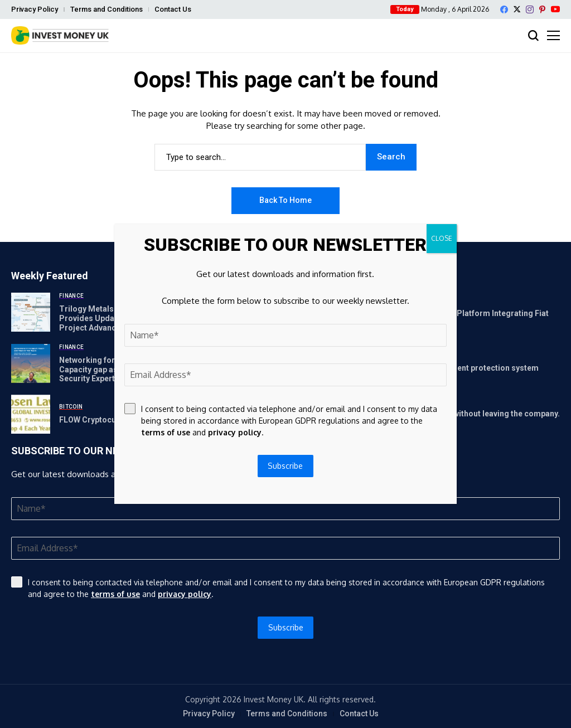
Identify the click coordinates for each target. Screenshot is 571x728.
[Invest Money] (60, 35)
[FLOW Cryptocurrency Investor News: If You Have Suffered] (31, 414)
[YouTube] (555, 9)
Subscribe (286, 627)
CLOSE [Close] (442, 238)
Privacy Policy (35, 9)
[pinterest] (542, 9)
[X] (517, 9)
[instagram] (530, 9)
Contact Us (173, 9)
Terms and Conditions (107, 9)
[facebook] (504, 9)
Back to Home (285, 200)
